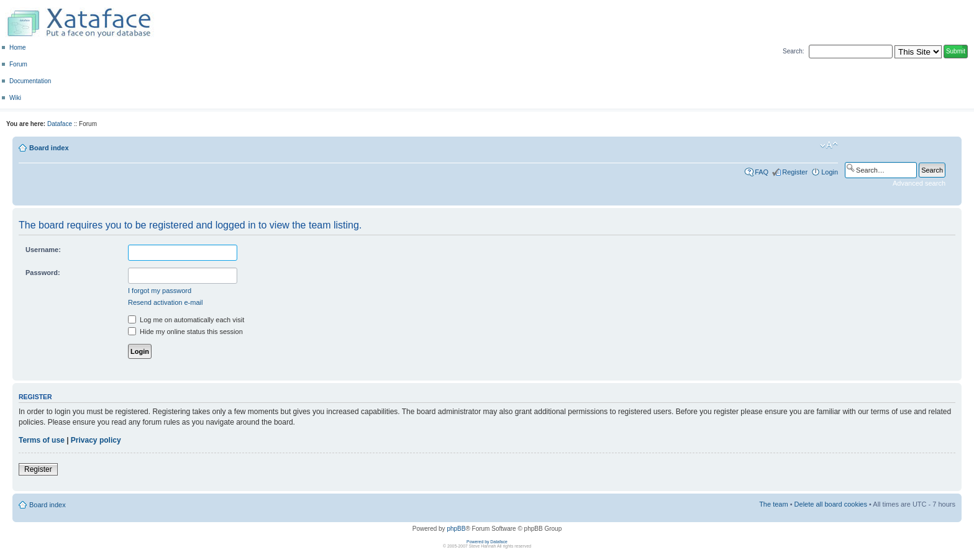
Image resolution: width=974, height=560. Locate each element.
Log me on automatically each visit (186, 320)
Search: (793, 51)
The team (773, 504)
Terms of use (42, 440)
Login (830, 172)
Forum (18, 64)
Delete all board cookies (831, 504)
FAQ (762, 172)
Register (795, 172)
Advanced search (919, 183)
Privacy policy (96, 440)
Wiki (15, 98)
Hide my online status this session (185, 332)
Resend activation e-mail (165, 302)
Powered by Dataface (487, 542)
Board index (49, 148)
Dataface (60, 124)
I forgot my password (160, 291)
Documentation (30, 81)
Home (18, 47)
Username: (43, 250)
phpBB (456, 529)
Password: (43, 273)
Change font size (829, 145)
